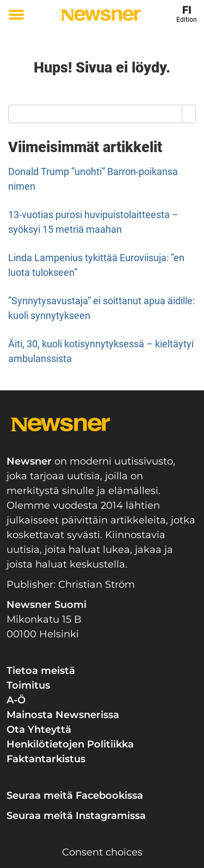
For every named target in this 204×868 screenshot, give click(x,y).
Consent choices (102, 852)
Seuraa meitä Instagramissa (76, 816)
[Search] (189, 114)
